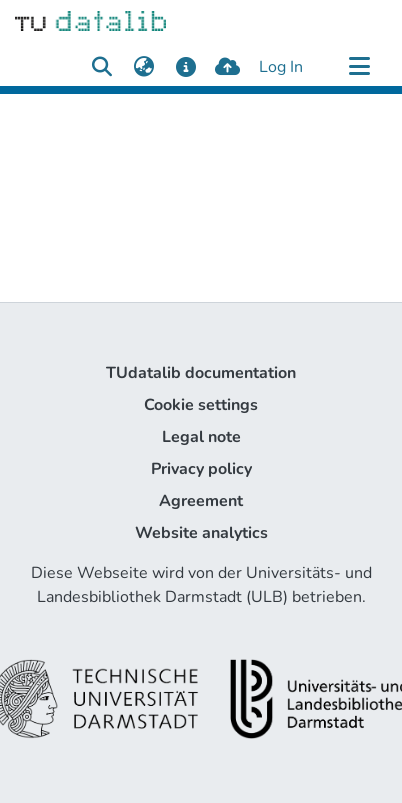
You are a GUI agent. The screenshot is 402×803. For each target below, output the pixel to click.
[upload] (227, 67)
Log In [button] (282, 67)
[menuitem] (143, 67)
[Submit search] (101, 67)
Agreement (201, 501)
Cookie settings (201, 405)
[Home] (90, 20)
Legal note (201, 437)
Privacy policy (201, 469)
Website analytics (201, 533)
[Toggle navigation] (359, 67)
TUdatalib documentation (201, 373)
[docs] (185, 67)
